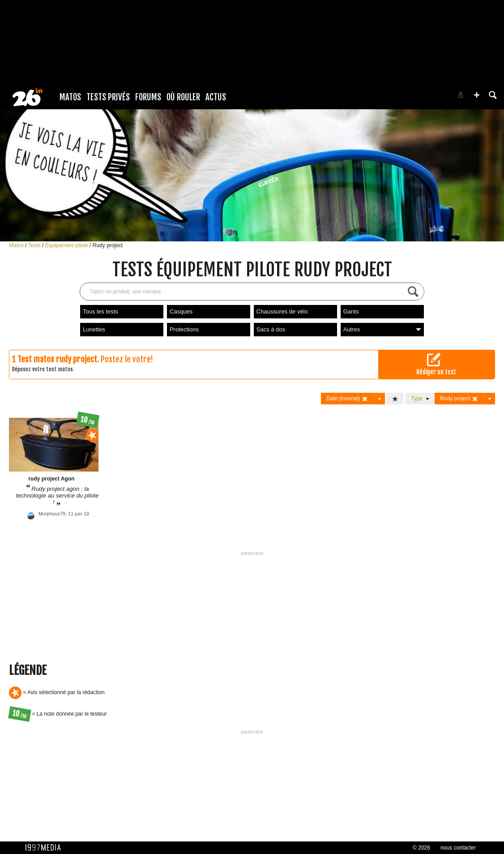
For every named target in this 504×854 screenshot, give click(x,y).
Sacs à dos (271, 329)
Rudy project (108, 245)
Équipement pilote (67, 245)
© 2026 (421, 848)
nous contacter (458, 848)
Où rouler (183, 97)
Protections (184, 329)
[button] (477, 95)
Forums (148, 97)
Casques (181, 311)
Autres (382, 329)
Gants (351, 311)
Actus (216, 97)
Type (420, 399)
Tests (35, 245)
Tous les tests (100, 311)
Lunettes (94, 329)
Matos (70, 97)
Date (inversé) (347, 399)
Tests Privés (108, 97)
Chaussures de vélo (282, 311)
